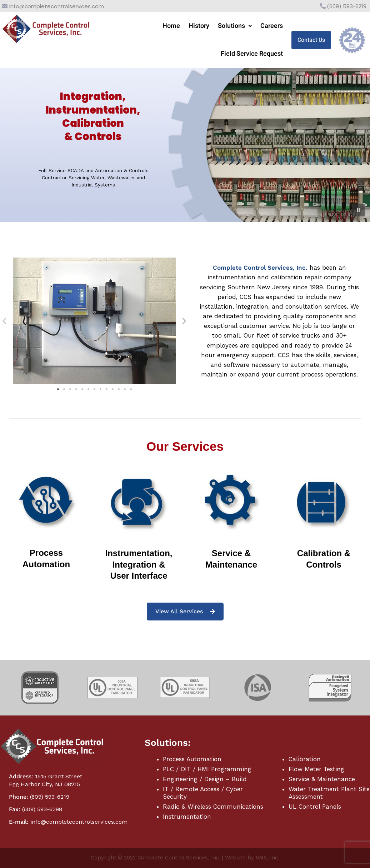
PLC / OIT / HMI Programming (207, 769)
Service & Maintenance (322, 779)
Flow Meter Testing (316, 769)
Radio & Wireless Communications (213, 807)
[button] (235, 26)
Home (171, 26)
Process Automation (192, 759)
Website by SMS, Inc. (252, 858)
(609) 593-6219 (347, 6)
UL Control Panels (315, 807)
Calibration (305, 759)
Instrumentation (187, 817)
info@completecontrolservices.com (57, 6)
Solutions (235, 26)
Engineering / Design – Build (205, 779)
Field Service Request (252, 54)
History (199, 26)
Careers (272, 26)
